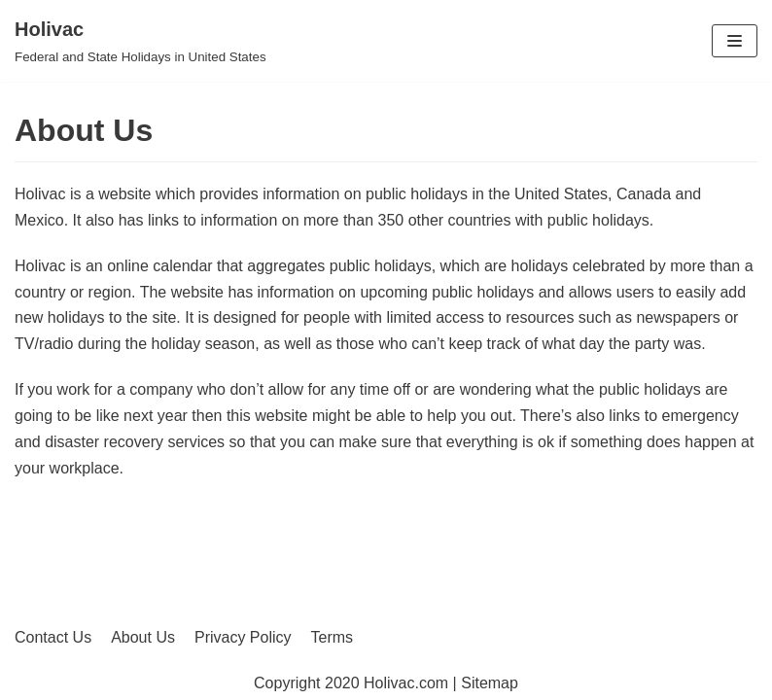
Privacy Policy (243, 637)
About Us (143, 637)
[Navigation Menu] (735, 41)
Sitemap (490, 683)
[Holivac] (140, 41)
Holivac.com (406, 683)
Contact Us (53, 637)
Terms (333, 637)
